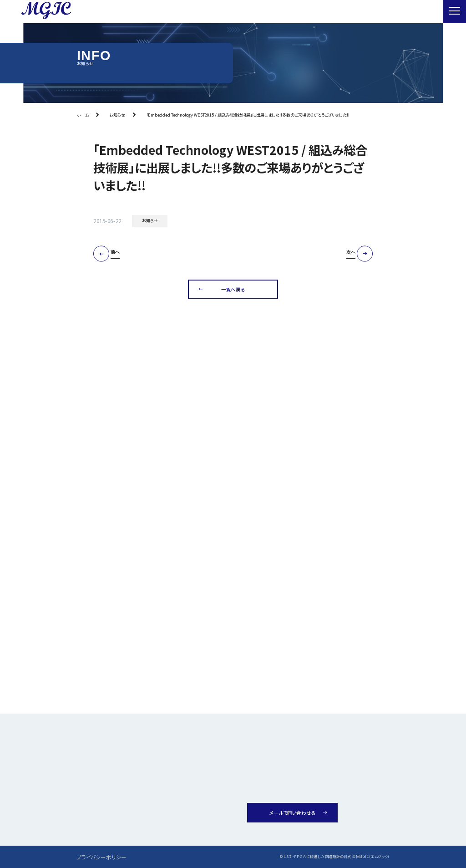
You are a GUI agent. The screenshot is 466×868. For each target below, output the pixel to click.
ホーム (83, 115)
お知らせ (117, 115)
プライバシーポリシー (101, 857)
